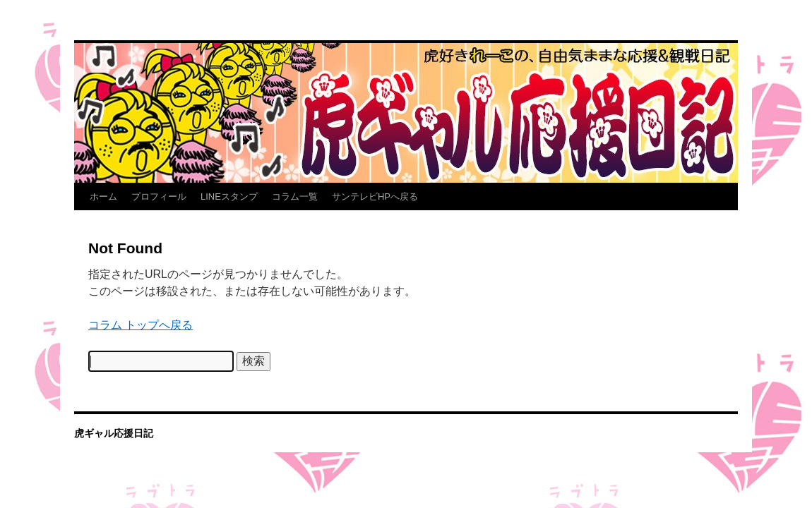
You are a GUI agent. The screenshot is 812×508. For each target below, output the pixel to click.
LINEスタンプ (229, 196)
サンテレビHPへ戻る (375, 196)
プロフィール (159, 196)
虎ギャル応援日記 (114, 433)
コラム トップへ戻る (141, 325)
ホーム (103, 196)
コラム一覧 (295, 196)
